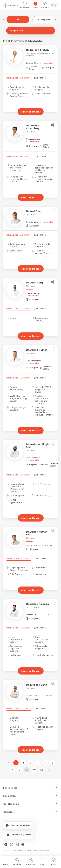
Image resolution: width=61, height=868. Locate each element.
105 (42, 770)
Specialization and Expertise (19, 78)
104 (34, 770)
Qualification (40, 78)
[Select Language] (54, 5)
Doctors (17, 862)
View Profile (48, 63)
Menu (6, 862)
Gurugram (44, 20)
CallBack (54, 862)
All (18, 19)
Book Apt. (31, 862)
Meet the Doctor (31, 112)
